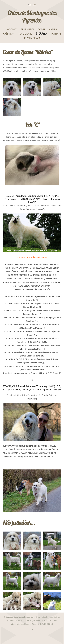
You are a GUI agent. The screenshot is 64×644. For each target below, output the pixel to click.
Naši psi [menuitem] (53, 29)
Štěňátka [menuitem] (42, 34)
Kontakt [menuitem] (56, 34)
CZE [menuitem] (30, 5)
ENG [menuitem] (34, 5)
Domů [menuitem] (41, 29)
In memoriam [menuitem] (32, 38)
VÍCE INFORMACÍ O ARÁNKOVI (32, 257)
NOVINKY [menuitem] (12, 29)
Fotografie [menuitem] (25, 34)
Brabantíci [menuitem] (27, 29)
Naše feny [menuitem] (9, 34)
